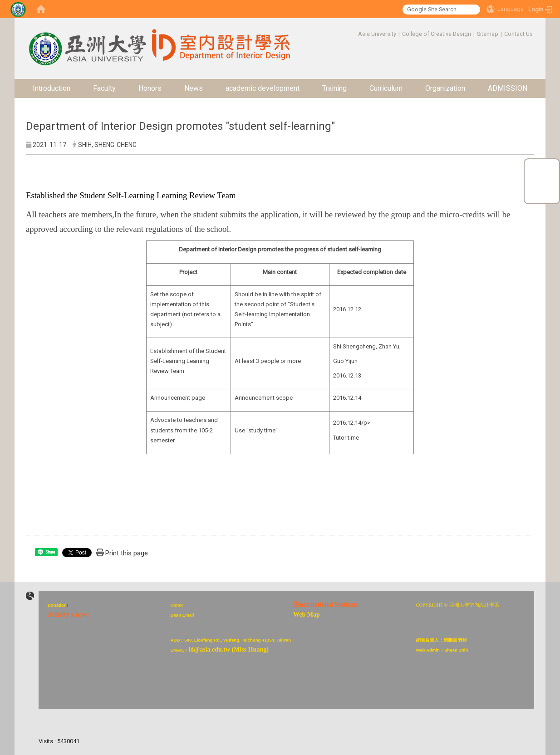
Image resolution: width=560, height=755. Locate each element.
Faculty (104, 88)
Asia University (377, 34)
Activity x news (68, 615)
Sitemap (488, 34)
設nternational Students (326, 605)
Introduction (52, 88)
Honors (150, 88)
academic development (263, 88)
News (194, 88)
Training (334, 88)
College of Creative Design (437, 34)
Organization (445, 88)
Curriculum (386, 88)
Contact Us (518, 34)
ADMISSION (508, 88)
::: (353, 34)
